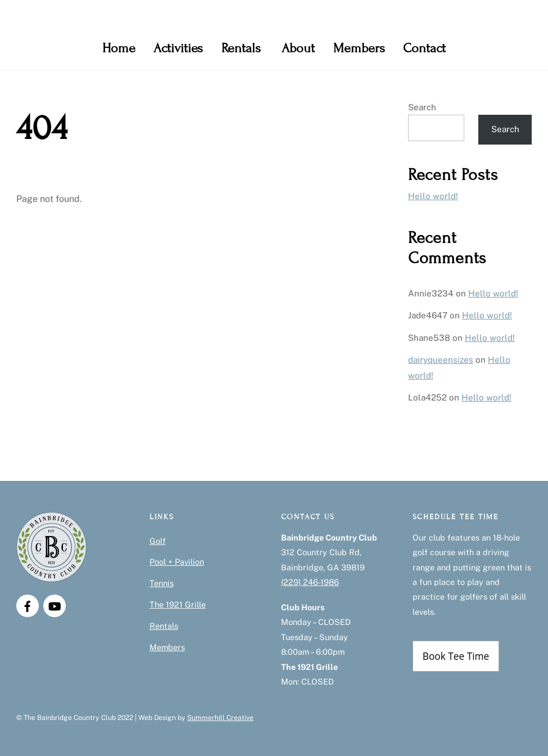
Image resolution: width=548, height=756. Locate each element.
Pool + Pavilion (177, 562)
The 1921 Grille (178, 604)
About (298, 48)
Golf (158, 541)
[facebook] (28, 605)
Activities (178, 48)
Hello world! (433, 196)
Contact (424, 48)
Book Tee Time (456, 656)
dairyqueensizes (441, 360)
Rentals (241, 48)
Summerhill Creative (220, 717)
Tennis (162, 583)
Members (359, 48)
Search (422, 107)
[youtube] (55, 605)
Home (119, 48)
